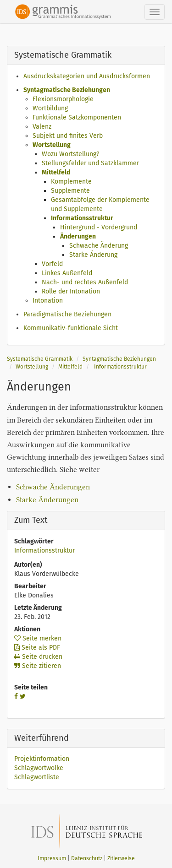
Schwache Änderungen (53, 487)
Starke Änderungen (47, 500)
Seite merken (38, 638)
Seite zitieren (38, 666)
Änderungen (78, 236)
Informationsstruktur (82, 218)
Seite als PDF (37, 648)
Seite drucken (38, 657)
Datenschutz (87, 858)
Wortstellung (52, 145)
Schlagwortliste (37, 777)
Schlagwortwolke (39, 768)
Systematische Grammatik (40, 359)
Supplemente (70, 191)
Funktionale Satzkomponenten (77, 117)
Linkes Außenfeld (67, 273)
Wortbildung (50, 108)
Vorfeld (52, 264)
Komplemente (71, 182)
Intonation (48, 301)
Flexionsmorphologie (63, 99)
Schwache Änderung (99, 246)
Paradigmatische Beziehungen (67, 314)
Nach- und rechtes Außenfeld (85, 282)
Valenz (42, 127)
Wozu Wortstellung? (70, 154)
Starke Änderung (93, 255)
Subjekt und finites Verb (68, 136)
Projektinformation (42, 759)
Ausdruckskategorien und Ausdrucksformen (87, 76)
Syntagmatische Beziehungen (67, 90)
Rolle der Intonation (71, 291)
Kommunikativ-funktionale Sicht (71, 328)
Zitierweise (121, 858)
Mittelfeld (56, 172)
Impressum (52, 858)
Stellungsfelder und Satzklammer (90, 163)
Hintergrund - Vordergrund (99, 227)
